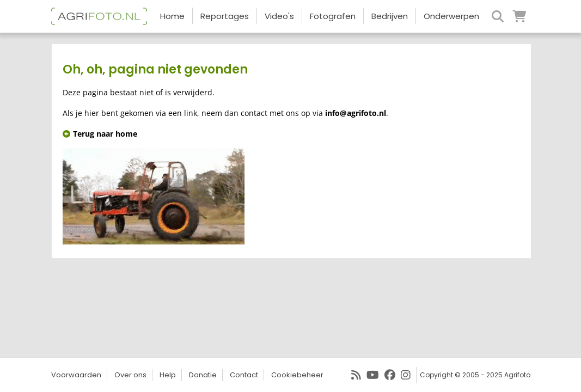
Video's (279, 16)
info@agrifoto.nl (356, 113)
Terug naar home (100, 134)
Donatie (203, 375)
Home (172, 16)
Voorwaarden (76, 375)
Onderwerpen (451, 16)
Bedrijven (390, 16)
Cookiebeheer (297, 375)
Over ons (130, 375)
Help (168, 375)
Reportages (225, 16)
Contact (244, 375)
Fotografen (333, 16)
